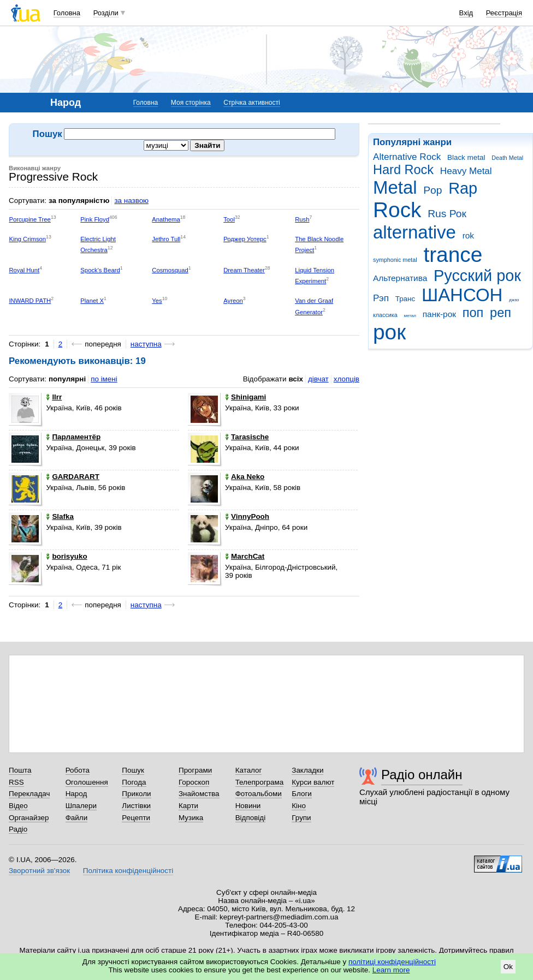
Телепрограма (260, 782)
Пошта (20, 770)
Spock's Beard (100, 270)
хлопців (347, 379)
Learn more (391, 970)
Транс (405, 299)
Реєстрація (504, 13)
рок (389, 332)
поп (473, 313)
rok (468, 235)
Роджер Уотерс (245, 239)
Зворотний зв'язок (39, 871)
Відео (18, 806)
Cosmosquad (170, 270)
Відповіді (251, 818)
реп (501, 313)
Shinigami (245, 397)
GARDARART (73, 477)
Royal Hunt (24, 270)
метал (410, 316)
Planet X (92, 301)
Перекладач (29, 794)
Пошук (133, 770)
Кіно (299, 806)
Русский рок (477, 276)
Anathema (166, 219)
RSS (16, 782)
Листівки (136, 806)
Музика (191, 818)
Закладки (307, 770)
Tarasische (247, 437)
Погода (134, 782)
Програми (195, 770)
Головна (67, 13)
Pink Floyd (95, 219)
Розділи (106, 13)
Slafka (60, 516)
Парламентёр (73, 437)
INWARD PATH (30, 301)
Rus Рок (447, 214)
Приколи (136, 794)
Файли (77, 818)
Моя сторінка (191, 103)
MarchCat (245, 556)
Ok (508, 967)
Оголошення (87, 782)
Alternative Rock (407, 157)
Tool (229, 219)
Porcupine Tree (30, 219)
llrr (54, 397)
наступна (146, 344)
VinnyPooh (247, 516)
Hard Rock (403, 170)
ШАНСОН (462, 295)
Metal (395, 187)
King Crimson (27, 239)
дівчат (318, 379)
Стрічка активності (251, 103)
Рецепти (136, 818)
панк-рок (439, 314)
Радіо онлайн (422, 775)
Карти (188, 806)
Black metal (466, 157)
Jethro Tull (166, 239)
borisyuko (66, 556)
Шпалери (81, 806)
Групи (301, 818)
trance (453, 255)
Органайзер (29, 818)
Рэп (381, 298)
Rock (397, 210)
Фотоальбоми (259, 794)
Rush (302, 219)
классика (385, 315)
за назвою (131, 201)
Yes (157, 301)
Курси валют (313, 782)
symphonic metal (395, 260)
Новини (248, 806)
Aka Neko (245, 477)
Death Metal (507, 158)
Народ (76, 794)
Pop (433, 190)
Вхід (466, 13)
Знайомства (199, 794)
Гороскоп (194, 782)
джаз (514, 300)
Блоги (302, 794)
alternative (414, 232)
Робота (78, 770)
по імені (104, 379)
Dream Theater (244, 270)
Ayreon (233, 301)
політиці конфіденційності (392, 962)
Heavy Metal (466, 171)
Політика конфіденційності (128, 871)
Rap (463, 188)
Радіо (18, 829)
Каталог (249, 770)
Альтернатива (400, 278)
